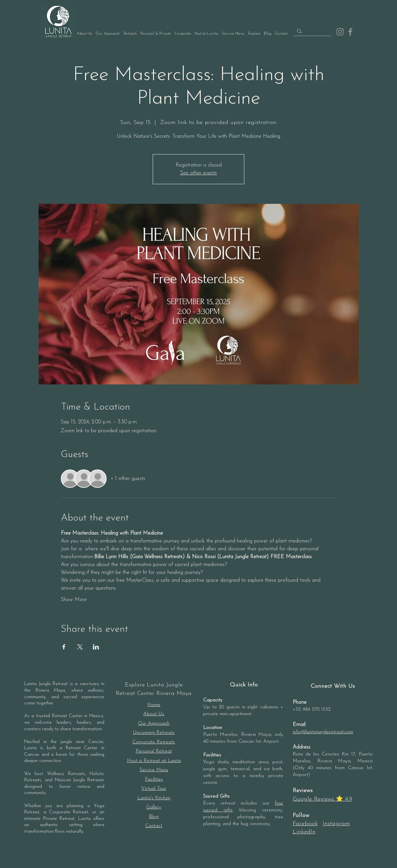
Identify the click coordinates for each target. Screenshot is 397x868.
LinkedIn (304, 832)
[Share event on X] (80, 647)
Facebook (305, 824)
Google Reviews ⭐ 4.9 (322, 799)
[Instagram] (340, 32)
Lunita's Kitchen (154, 798)
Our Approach (154, 724)
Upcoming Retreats (154, 733)
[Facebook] (350, 32)
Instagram (336, 824)
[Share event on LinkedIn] (96, 647)
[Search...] (311, 32)
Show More (74, 600)
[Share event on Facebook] (64, 647)
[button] (155, 34)
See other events (198, 173)
